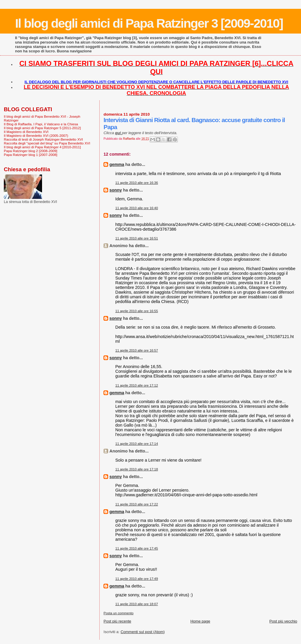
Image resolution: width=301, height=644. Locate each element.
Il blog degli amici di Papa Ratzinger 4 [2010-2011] (42, 147)
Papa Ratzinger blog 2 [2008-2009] (31, 151)
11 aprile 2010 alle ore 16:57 (137, 350)
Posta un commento (118, 613)
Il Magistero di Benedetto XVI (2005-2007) (36, 135)
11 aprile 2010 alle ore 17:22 (137, 504)
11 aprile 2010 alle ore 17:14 (137, 444)
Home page (200, 621)
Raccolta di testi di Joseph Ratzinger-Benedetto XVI (43, 139)
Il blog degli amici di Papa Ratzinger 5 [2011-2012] (42, 128)
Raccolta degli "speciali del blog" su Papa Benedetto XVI (47, 143)
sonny (116, 190)
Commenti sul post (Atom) (143, 632)
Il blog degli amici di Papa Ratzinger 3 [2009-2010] (149, 23)
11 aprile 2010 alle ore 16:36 (137, 183)
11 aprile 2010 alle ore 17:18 (137, 469)
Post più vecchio (283, 621)
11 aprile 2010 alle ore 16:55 (137, 311)
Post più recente (117, 621)
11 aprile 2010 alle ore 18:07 (137, 604)
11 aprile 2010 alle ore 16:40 (137, 208)
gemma (117, 164)
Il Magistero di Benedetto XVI (26, 132)
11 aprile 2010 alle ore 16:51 (137, 238)
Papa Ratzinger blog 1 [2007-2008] (31, 155)
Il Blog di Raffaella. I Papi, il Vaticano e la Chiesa (41, 124)
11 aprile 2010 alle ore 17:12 (137, 385)
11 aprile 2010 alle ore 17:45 (137, 548)
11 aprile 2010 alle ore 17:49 (137, 579)
